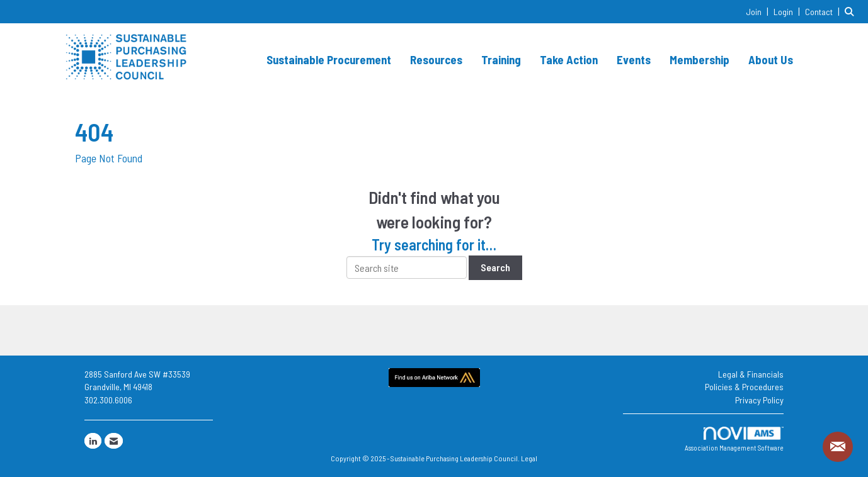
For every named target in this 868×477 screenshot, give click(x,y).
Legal (529, 458)
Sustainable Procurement (329, 59)
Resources (436, 59)
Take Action (569, 59)
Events (634, 59)
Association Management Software (734, 440)
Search (495, 267)
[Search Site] (852, 11)
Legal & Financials (751, 374)
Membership (700, 59)
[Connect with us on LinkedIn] (93, 441)
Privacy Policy (759, 400)
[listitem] (759, 11)
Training (501, 59)
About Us (771, 59)
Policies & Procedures (744, 387)
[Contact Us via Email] (114, 441)
